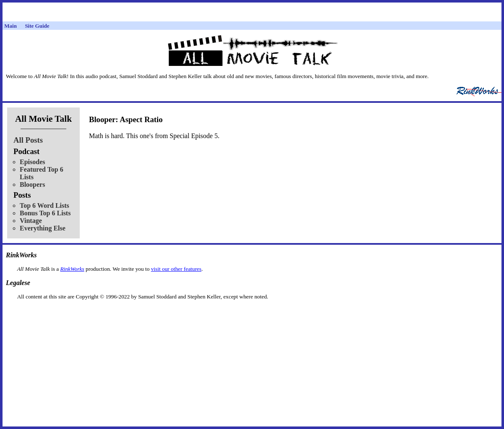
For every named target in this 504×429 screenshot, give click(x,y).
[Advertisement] (252, 313)
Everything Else (43, 228)
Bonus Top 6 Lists (45, 213)
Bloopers (32, 184)
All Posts (28, 140)
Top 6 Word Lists (44, 205)
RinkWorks (72, 269)
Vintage (31, 221)
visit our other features (176, 269)
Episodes (32, 162)
